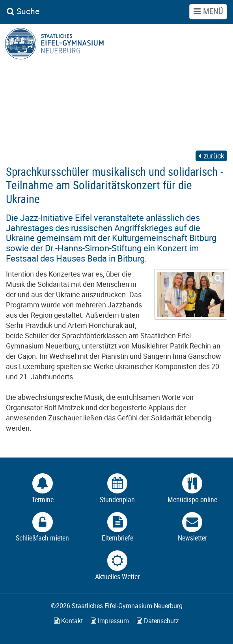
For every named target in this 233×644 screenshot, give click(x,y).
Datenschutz (158, 621)
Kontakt (68, 621)
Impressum (110, 621)
